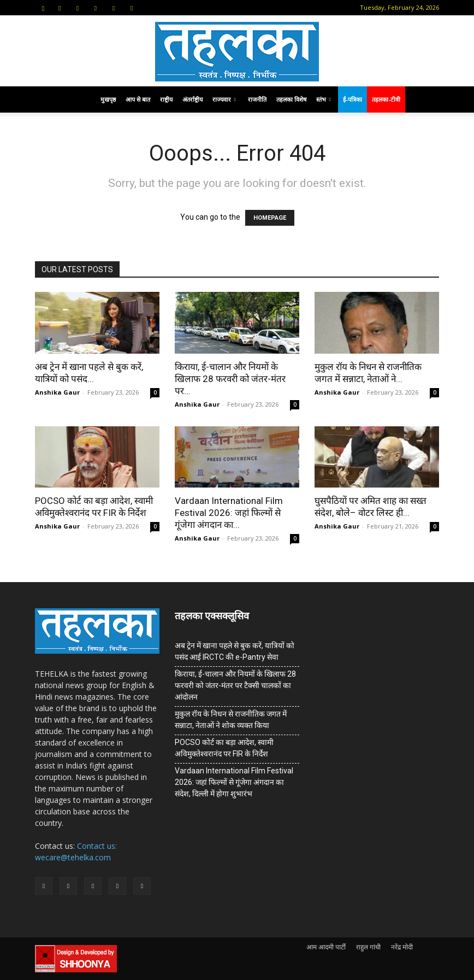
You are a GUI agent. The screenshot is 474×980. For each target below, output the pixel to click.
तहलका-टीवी (386, 99)
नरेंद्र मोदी (402, 947)
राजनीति (257, 99)
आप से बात (138, 99)
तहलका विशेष (291, 99)
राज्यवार (224, 99)
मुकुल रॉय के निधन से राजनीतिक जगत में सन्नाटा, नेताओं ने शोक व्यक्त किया (231, 720)
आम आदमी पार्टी (326, 947)
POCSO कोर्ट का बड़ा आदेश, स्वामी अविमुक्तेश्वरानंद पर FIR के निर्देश (224, 748)
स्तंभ (324, 99)
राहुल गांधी (368, 947)
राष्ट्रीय (166, 99)
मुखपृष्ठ (108, 99)
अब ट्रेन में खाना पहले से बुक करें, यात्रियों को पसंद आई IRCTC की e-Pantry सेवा (235, 651)
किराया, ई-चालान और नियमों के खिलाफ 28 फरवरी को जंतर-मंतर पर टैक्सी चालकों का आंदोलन (235, 685)
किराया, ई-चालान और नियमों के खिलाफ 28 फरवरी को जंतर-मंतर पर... (230, 379)
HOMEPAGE (270, 218)
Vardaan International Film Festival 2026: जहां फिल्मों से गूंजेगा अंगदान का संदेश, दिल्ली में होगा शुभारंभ (234, 782)
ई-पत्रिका (352, 99)
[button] (43, 7)
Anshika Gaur (57, 392)
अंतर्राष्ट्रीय (192, 99)
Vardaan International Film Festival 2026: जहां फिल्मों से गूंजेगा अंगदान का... (229, 513)
